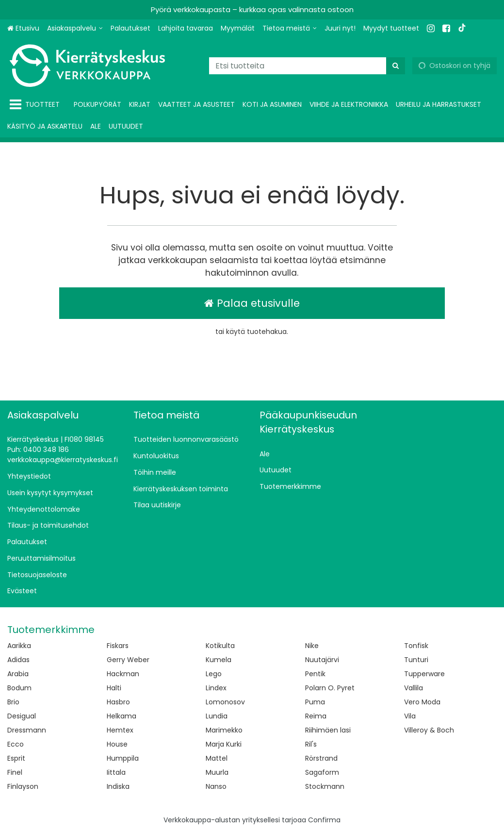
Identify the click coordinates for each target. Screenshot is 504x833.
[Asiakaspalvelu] (75, 28)
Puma (315, 702)
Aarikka (19, 646)
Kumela (219, 660)
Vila (410, 716)
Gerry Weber (128, 660)
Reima (316, 716)
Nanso (216, 786)
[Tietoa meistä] (290, 28)
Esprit (16, 758)
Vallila (414, 688)
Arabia (18, 674)
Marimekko (224, 730)
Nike (312, 646)
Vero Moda (422, 702)
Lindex (216, 688)
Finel (15, 772)
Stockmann (325, 786)
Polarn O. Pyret (330, 688)
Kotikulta (220, 646)
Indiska (118, 786)
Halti (114, 688)
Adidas (18, 660)
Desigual (22, 716)
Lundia (217, 716)
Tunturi (416, 660)
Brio (13, 702)
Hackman (123, 674)
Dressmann (27, 730)
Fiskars (118, 646)
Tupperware (424, 674)
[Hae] (396, 66)
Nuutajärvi (322, 660)
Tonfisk (416, 646)
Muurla (217, 772)
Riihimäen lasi (328, 730)
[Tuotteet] (37, 105)
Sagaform (322, 772)
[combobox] (307, 66)
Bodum (19, 688)
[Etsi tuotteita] (307, 66)
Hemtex (120, 730)
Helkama (122, 716)
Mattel (217, 758)
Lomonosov (225, 702)
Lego (214, 674)
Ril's (311, 744)
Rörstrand (321, 758)
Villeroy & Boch (429, 730)
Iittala (116, 772)
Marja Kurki (224, 744)
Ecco (16, 744)
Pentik (315, 674)
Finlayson (23, 786)
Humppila (123, 758)
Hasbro (118, 702)
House (117, 744)
